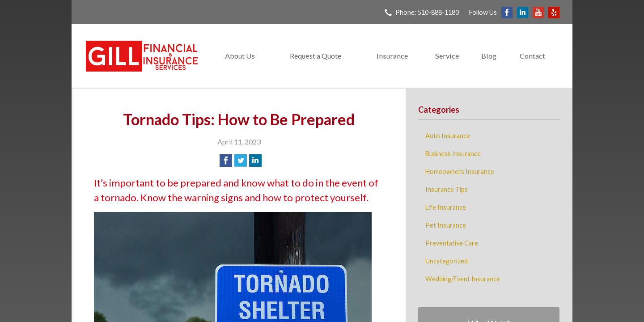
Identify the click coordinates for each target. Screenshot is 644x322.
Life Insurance (446, 207)
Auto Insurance (448, 136)
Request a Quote (316, 56)
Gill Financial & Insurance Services (142, 56)
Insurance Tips (447, 189)
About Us (240, 56)
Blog (489, 56)
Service (447, 56)
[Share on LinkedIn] (255, 161)
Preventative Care (452, 243)
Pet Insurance (446, 225)
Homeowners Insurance (460, 172)
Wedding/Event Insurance (463, 279)
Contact (532, 56)
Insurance (392, 56)
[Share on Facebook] (226, 161)
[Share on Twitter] (241, 161)
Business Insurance (453, 154)
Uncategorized (447, 261)
